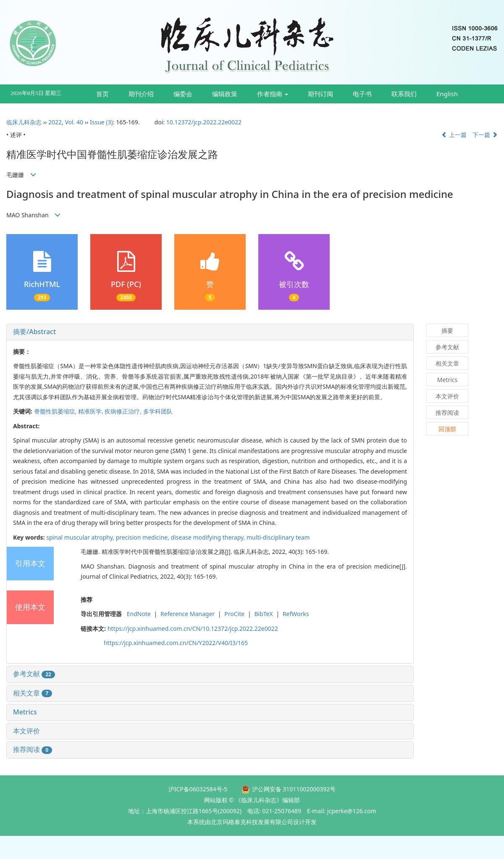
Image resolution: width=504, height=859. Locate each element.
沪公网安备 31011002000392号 (294, 789)
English (447, 94)
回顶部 (447, 429)
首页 (102, 94)
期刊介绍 (141, 94)
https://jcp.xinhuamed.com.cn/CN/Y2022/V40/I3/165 (176, 643)
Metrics (25, 712)
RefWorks (296, 614)
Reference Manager (188, 614)
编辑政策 (225, 94)
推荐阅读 (33, 749)
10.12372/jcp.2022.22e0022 (204, 122)
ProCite (234, 614)
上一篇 (454, 135)
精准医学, (91, 411)
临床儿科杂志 (24, 122)
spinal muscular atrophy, (81, 537)
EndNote (139, 614)
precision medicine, (143, 537)
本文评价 (26, 731)
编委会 (183, 94)
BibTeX (263, 614)
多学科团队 (158, 411)
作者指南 (273, 94)
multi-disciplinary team (278, 537)
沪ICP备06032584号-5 (198, 789)
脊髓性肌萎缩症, (56, 411)
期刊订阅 (320, 94)
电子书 (362, 94)
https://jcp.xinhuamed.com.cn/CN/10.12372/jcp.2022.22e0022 (193, 628)
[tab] (210, 332)
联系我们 (404, 94)
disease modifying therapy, (209, 537)
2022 (55, 122)
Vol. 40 (74, 122)
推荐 (87, 599)
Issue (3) (101, 122)
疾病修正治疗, (124, 411)
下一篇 (485, 135)
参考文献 (34, 674)
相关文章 (33, 693)
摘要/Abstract (34, 332)
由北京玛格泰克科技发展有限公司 (249, 822)
